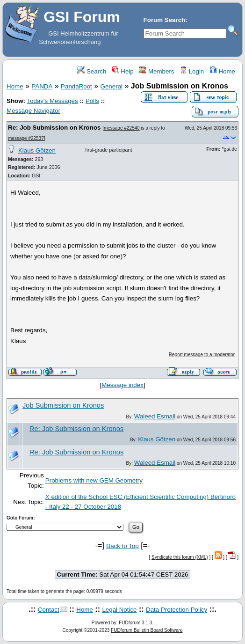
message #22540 (122, 128)
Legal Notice (119, 610)
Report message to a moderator (202, 355)
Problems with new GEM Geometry (94, 480)
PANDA (42, 86)
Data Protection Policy (177, 610)
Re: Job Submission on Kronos (54, 128)
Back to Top (122, 546)
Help (123, 71)
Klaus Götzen (37, 150)
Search (92, 71)
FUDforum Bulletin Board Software (147, 630)
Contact (49, 610)
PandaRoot (76, 86)
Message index (122, 385)
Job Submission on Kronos (63, 405)
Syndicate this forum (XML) (180, 557)
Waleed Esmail (155, 416)
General (112, 86)
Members (156, 71)
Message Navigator (33, 111)
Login (192, 71)
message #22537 (26, 138)
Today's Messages (52, 101)
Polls (92, 101)
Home (222, 71)
